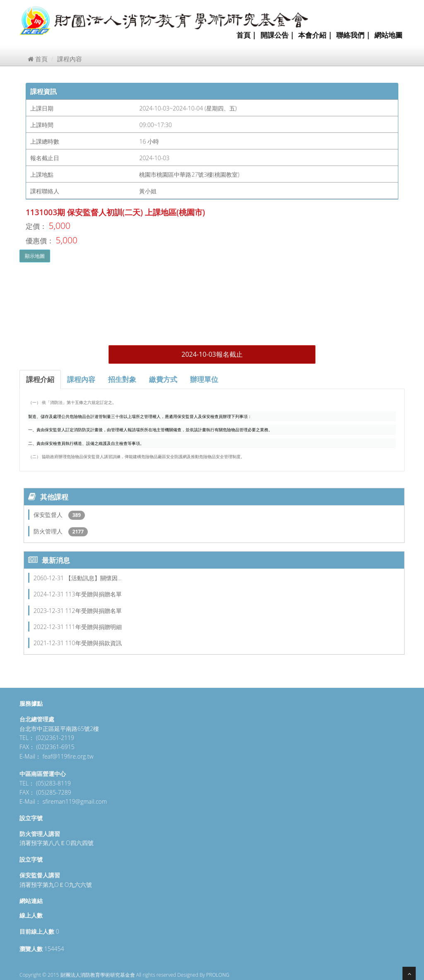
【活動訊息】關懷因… (94, 578)
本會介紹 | (315, 35)
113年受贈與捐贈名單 (94, 594)
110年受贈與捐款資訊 (94, 643)
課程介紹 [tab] (40, 379)
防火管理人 (49, 531)
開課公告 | (277, 35)
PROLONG (218, 975)
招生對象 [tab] (122, 379)
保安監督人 (49, 515)
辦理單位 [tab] (204, 379)
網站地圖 (388, 35)
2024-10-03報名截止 (212, 354)
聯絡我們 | (353, 35)
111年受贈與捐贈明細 (94, 627)
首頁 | (246, 35)
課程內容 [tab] (81, 379)
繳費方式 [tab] (163, 379)
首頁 (38, 59)
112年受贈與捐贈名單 (94, 611)
